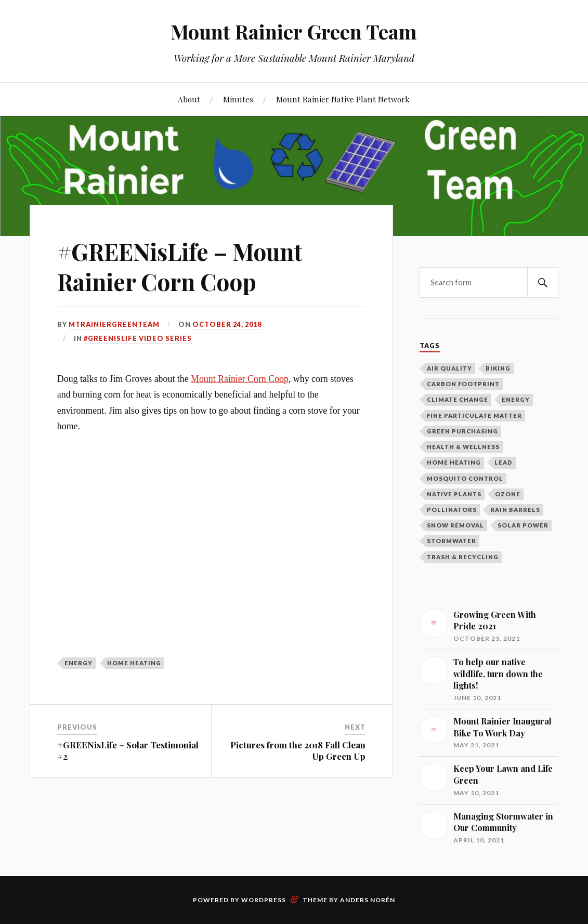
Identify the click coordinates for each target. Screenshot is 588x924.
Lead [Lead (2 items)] (504, 462)
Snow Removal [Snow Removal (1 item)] (455, 525)
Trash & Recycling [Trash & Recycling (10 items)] (463, 557)
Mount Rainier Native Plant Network (343, 99)
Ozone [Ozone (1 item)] (508, 494)
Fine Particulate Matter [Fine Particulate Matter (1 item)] (474, 415)
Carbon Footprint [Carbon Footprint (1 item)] (463, 384)
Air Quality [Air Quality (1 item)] (449, 368)
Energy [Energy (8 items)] (516, 399)
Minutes (238, 99)
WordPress (264, 900)
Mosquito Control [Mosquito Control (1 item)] (465, 478)
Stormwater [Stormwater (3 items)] (452, 541)
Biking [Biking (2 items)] (498, 368)
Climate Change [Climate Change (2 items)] (458, 399)
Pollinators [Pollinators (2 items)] (452, 510)
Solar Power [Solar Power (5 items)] (523, 525)
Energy (79, 663)
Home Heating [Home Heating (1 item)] (454, 462)
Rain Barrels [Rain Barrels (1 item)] (515, 510)
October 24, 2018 (227, 324)
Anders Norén (368, 900)
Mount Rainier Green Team (294, 31)
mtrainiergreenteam (114, 324)
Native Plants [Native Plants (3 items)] (454, 494)
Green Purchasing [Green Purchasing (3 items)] (462, 431)
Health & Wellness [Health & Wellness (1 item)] (463, 447)
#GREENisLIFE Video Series (138, 338)
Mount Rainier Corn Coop (240, 379)
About (189, 99)
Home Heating (134, 663)
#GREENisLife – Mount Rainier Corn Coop (180, 266)
